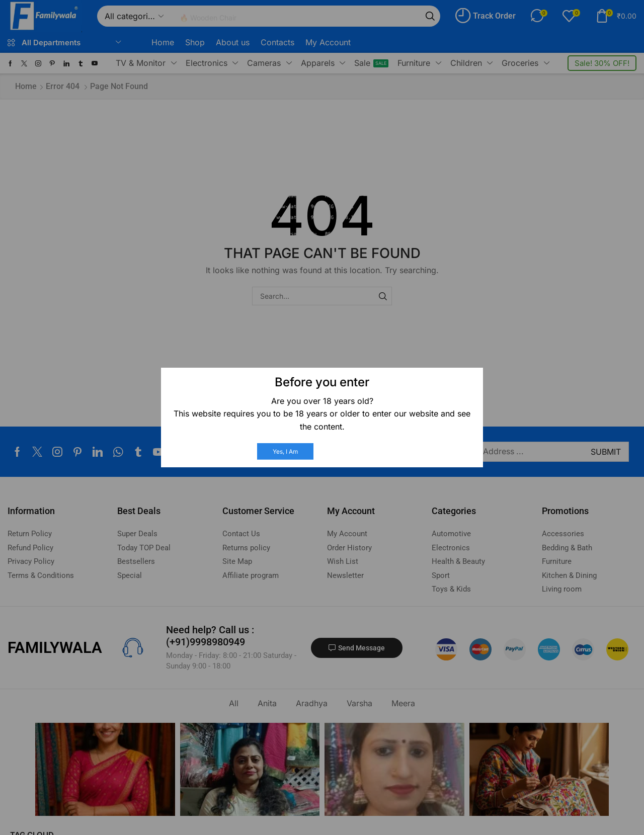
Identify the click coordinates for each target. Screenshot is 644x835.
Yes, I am (285, 451)
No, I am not (354, 451)
